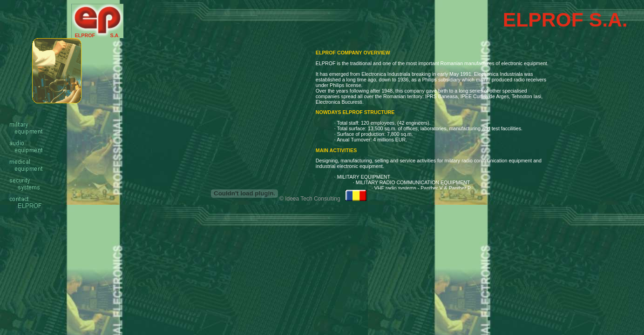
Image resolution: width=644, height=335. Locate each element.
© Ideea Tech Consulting (310, 199)
